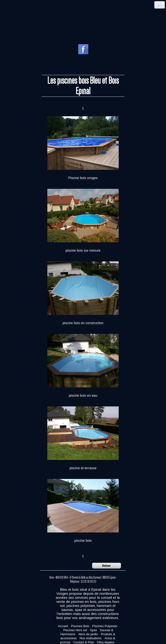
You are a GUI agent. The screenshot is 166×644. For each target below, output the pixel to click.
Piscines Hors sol (75, 630)
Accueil (63, 626)
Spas (93, 630)
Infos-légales (106, 642)
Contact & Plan (84, 642)
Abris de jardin (88, 634)
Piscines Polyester (105, 626)
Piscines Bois (80, 626)
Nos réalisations (91, 638)
